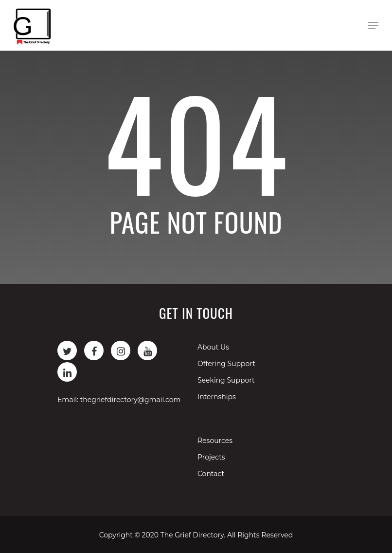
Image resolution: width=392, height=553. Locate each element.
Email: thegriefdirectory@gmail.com (119, 400)
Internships (217, 397)
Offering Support (226, 364)
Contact (211, 474)
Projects (211, 457)
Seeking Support (226, 380)
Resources (215, 441)
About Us (213, 347)
